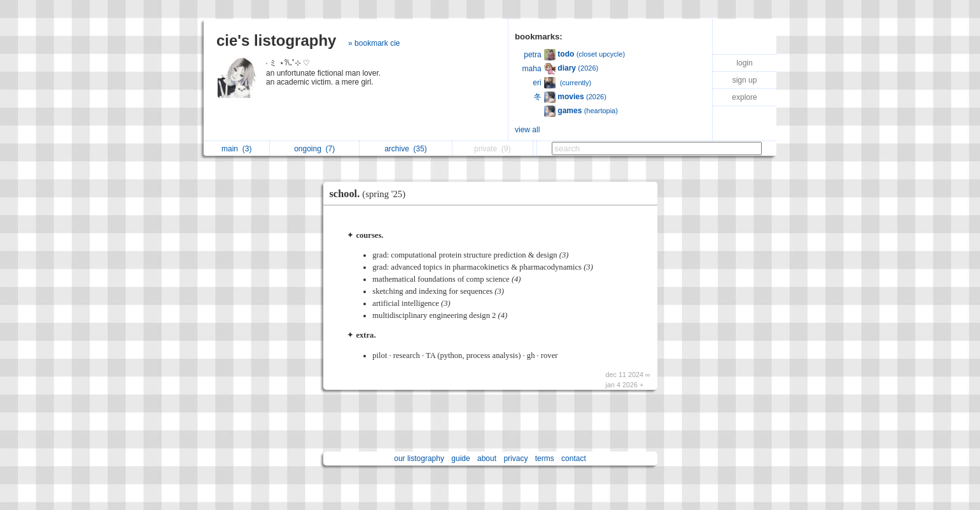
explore (744, 97)
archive (406, 149)
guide (460, 458)
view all (527, 130)
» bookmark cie (374, 43)
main (236, 149)
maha (532, 69)
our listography (419, 458)
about (487, 458)
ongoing (314, 149)
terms (545, 458)
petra (532, 55)
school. (371, 194)
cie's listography (276, 40)
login (744, 63)
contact (574, 458)
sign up (745, 80)
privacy (515, 458)
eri (537, 83)
